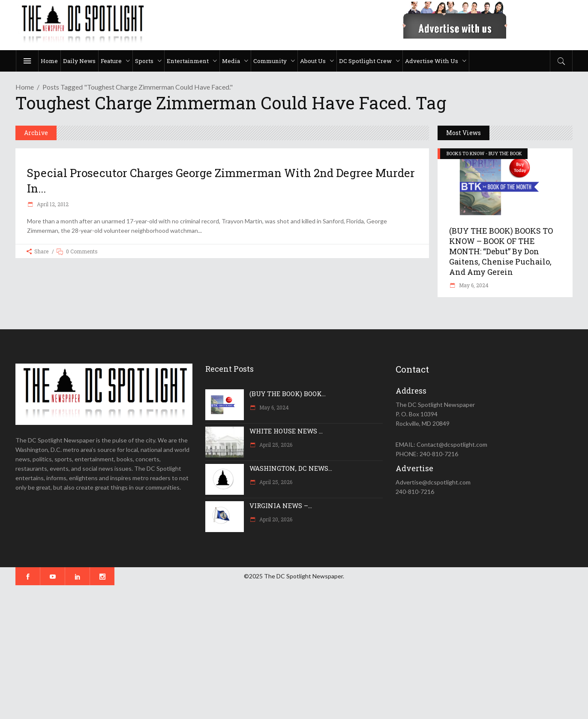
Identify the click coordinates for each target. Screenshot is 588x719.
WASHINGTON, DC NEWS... (291, 468)
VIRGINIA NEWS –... (281, 505)
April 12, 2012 (52, 204)
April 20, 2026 (275, 519)
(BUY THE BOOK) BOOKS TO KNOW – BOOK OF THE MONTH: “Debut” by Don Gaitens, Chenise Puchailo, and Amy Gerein (501, 251)
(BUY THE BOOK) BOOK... (288, 394)
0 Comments (82, 251)
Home (25, 87)
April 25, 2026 (275, 445)
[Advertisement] (257, 652)
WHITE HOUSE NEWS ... (286, 431)
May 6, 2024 (473, 285)
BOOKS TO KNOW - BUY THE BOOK (484, 153)
